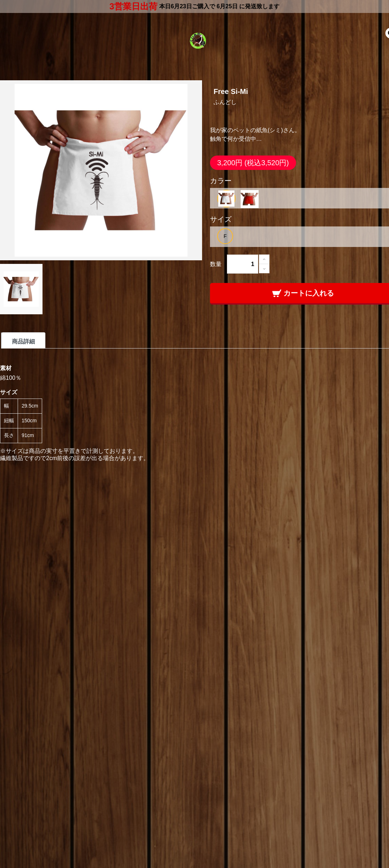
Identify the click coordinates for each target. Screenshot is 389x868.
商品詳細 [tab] (23, 341)
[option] (226, 199)
